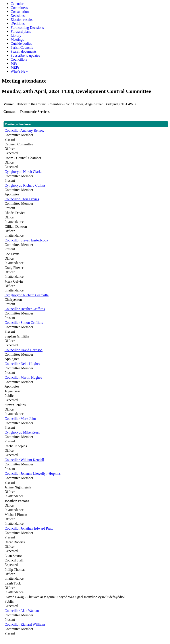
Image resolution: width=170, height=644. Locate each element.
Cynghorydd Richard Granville (27, 295)
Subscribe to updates (25, 55)
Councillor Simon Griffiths (24, 323)
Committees (19, 8)
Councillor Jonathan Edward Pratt (29, 528)
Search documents (24, 51)
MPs (14, 63)
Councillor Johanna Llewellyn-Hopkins (33, 473)
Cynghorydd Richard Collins (25, 185)
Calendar (17, 4)
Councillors (19, 59)
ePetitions (18, 24)
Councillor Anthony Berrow (25, 130)
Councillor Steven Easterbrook (26, 240)
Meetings (17, 40)
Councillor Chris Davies (22, 199)
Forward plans (21, 32)
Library (16, 36)
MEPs (15, 67)
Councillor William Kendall (24, 460)
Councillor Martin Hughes (23, 377)
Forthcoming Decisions (27, 28)
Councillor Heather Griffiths (25, 309)
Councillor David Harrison (24, 350)
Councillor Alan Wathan (22, 611)
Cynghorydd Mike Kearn (22, 432)
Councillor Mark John (20, 419)
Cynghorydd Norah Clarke (24, 172)
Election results (22, 20)
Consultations (20, 12)
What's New (19, 71)
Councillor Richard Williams (25, 624)
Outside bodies (21, 43)
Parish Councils (22, 47)
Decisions (18, 16)
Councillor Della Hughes (22, 364)
